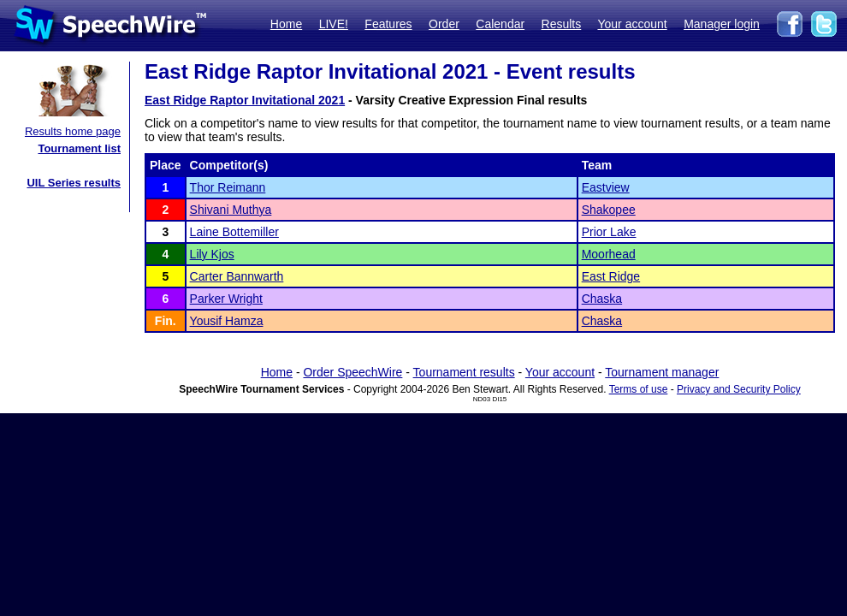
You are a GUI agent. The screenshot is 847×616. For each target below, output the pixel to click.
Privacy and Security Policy (739, 389)
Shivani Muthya (231, 210)
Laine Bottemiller (234, 232)
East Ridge (611, 276)
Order (444, 24)
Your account (632, 24)
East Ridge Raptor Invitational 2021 (245, 100)
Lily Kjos (212, 254)
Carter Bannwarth (237, 276)
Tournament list (79, 148)
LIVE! (334, 24)
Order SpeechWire (352, 372)
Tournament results (464, 372)
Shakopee (609, 210)
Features (388, 24)
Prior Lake (609, 232)
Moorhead (609, 254)
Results (562, 24)
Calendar (500, 24)
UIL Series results (74, 183)
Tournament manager (662, 372)
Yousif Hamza (227, 321)
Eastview (606, 187)
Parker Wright (226, 299)
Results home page (73, 131)
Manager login (722, 24)
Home (286, 24)
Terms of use (639, 389)
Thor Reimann (228, 187)
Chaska (602, 299)
